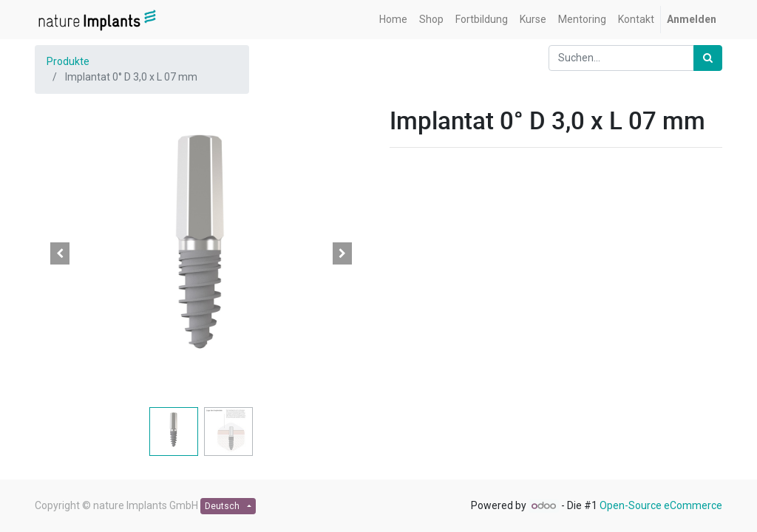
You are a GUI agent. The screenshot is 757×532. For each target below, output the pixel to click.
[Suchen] (708, 58)
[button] (60, 253)
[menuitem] (393, 20)
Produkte (68, 61)
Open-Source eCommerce (661, 505)
